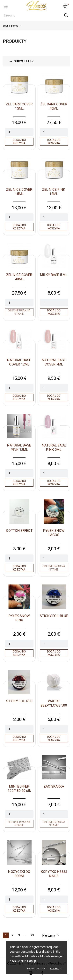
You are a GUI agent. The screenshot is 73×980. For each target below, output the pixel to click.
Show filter (21, 61)
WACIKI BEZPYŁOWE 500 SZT (54, 705)
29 (32, 935)
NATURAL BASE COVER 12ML (19, 362)
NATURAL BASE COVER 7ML (54, 362)
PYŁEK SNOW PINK (19, 618)
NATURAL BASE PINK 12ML (19, 447)
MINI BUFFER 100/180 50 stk (19, 788)
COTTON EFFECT (19, 531)
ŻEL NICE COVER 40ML (19, 277)
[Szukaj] (36, 16)
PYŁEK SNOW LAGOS (54, 533)
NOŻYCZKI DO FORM (19, 874)
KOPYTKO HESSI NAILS (54, 874)
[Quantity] (19, 132)
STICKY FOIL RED (19, 701)
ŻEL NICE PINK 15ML (54, 192)
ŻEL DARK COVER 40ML (54, 106)
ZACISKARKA (54, 786)
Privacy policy (36, 968)
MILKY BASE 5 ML (54, 275)
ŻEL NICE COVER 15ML (19, 192)
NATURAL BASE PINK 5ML (54, 447)
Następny (51, 936)
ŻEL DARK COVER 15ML (19, 106)
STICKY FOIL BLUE (54, 616)
